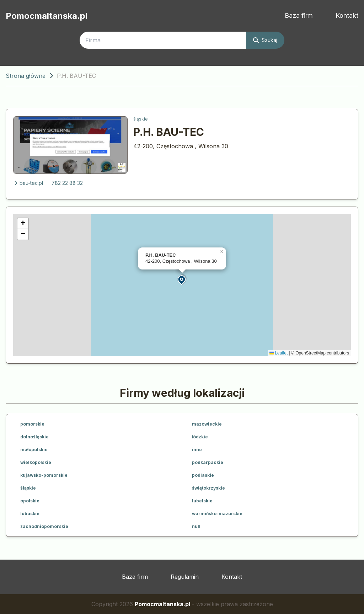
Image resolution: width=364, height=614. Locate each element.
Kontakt (347, 15)
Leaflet (279, 353)
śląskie (141, 119)
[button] (182, 280)
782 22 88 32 (67, 183)
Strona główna (26, 76)
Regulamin (185, 577)
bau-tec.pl (28, 183)
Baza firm (299, 15)
